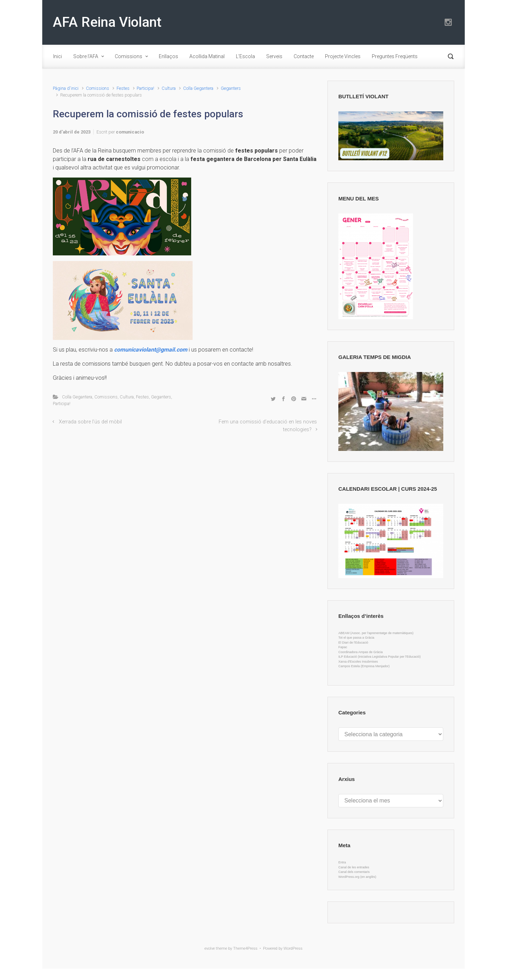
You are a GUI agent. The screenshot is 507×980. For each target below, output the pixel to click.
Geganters (231, 88)
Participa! (145, 88)
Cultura (169, 88)
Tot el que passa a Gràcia (356, 638)
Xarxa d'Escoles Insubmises (358, 662)
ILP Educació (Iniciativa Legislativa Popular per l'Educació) (380, 657)
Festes (123, 88)
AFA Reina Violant (107, 22)
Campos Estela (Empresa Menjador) (364, 666)
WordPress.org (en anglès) (357, 877)
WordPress (293, 948)
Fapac (343, 647)
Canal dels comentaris (354, 872)
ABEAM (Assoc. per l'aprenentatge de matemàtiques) (376, 633)
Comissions (98, 88)
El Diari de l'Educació (353, 643)
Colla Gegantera (198, 88)
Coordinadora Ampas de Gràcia (361, 652)
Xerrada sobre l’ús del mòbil (90, 422)
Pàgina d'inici (66, 88)
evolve (210, 948)
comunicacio (130, 132)
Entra (342, 862)
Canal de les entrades (354, 867)
